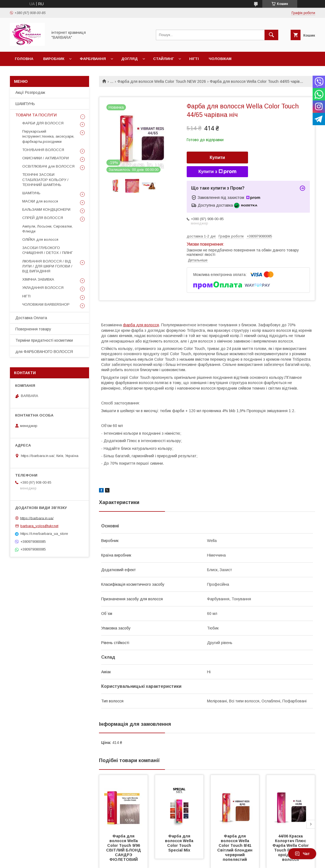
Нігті (194, 59)
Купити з (217, 172)
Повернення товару (33, 329)
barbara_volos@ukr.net (39, 526)
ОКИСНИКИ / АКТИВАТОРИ (46, 158)
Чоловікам (220, 59)
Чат (302, 854)
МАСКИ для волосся (40, 201)
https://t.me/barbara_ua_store (44, 534)
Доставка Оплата (31, 318)
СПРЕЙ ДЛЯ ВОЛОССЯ (43, 218)
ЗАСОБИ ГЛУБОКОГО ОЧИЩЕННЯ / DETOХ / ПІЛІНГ (48, 250)
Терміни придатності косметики (44, 340)
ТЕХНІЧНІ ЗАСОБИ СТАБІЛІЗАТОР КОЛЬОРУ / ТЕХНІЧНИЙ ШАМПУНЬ (45, 180)
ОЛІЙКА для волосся (40, 239)
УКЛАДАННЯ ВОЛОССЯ (43, 288)
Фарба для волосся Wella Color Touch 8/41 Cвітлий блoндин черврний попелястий (235, 848)
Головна (24, 59)
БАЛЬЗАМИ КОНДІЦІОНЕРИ (46, 210)
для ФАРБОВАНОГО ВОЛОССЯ (44, 352)
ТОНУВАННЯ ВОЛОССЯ (43, 150)
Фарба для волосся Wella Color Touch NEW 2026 (162, 81)
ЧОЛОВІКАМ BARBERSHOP (46, 304)
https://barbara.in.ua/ (37, 518)
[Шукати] (271, 35)
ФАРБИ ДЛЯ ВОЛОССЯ (43, 123)
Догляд (130, 59)
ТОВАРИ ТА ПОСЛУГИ (36, 115)
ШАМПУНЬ (25, 104)
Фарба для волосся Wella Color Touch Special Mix (180, 843)
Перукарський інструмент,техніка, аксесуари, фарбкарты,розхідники (48, 136)
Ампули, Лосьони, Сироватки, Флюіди (47, 229)
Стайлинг (163, 59)
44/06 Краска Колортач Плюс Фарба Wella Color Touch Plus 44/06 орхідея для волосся (291, 848)
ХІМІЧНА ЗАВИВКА (38, 279)
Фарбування (93, 59)
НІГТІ (26, 296)
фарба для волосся (141, 325)
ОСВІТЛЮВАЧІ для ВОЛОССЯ (48, 166)
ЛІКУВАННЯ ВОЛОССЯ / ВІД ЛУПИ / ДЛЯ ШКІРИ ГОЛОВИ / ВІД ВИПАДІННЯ (47, 266)
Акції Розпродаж (30, 92)
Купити (217, 158)
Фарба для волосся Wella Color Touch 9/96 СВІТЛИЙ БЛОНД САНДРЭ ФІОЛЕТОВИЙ (124, 848)
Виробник (54, 59)
